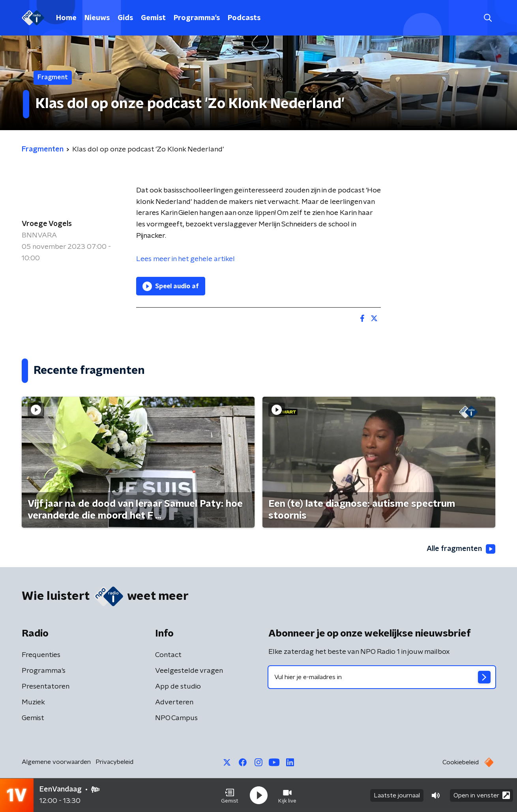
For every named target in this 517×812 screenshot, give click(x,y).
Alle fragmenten (461, 549)
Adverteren (174, 702)
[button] (230, 795)
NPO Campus (176, 718)
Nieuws (97, 18)
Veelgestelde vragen (189, 671)
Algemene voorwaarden (56, 762)
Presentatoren (46, 687)
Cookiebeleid (461, 762)
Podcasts (244, 18)
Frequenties (41, 655)
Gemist (153, 18)
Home (66, 18)
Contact (168, 655)
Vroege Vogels (47, 224)
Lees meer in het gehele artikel (185, 259)
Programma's (197, 18)
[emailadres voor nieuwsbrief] (382, 677)
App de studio (178, 687)
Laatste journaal (397, 795)
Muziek (33, 702)
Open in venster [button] (482, 795)
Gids (125, 18)
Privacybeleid (114, 762)
